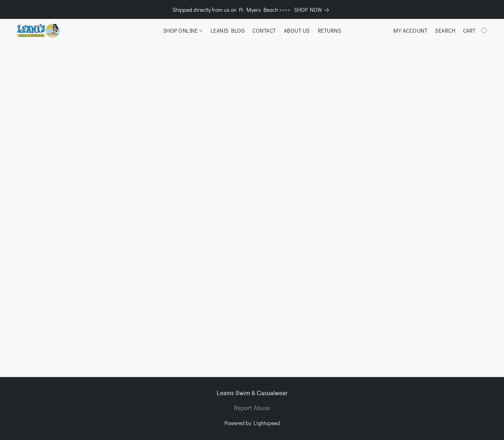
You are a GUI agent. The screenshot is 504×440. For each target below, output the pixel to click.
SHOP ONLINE (183, 31)
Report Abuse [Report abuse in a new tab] (252, 408)
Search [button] (445, 31)
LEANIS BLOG (228, 31)
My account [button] (410, 31)
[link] (313, 10)
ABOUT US (297, 31)
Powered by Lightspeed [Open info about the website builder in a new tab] (252, 423)
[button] (38, 31)
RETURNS (330, 31)
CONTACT (264, 31)
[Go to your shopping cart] (476, 31)
